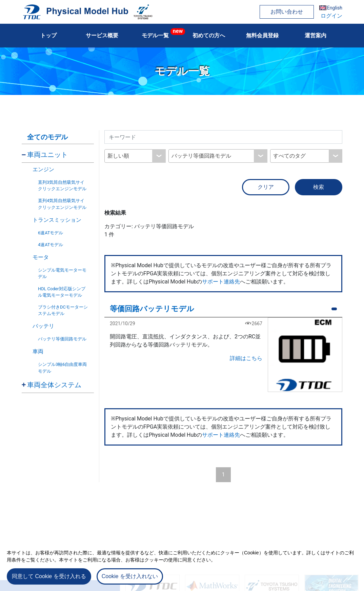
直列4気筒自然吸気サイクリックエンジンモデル (62, 204)
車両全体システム (54, 385)
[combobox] (135, 156)
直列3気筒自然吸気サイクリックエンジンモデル (62, 185)
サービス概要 (102, 35)
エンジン (43, 169)
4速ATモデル (50, 245)
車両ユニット (47, 155)
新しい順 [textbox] (118, 156)
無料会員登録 (262, 35)
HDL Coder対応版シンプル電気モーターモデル (62, 292)
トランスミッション (57, 220)
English (335, 8)
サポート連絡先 (221, 282)
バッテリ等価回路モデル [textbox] (201, 156)
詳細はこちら (246, 358)
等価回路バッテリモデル (152, 309)
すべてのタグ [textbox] (289, 156)
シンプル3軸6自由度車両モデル (62, 368)
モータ (41, 257)
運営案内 (316, 35)
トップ (48, 35)
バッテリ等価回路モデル (62, 339)
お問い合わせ (287, 12)
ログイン (331, 16)
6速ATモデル (50, 233)
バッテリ (43, 326)
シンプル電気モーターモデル (62, 273)
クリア (266, 187)
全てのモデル (47, 137)
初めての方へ (209, 35)
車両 (38, 351)
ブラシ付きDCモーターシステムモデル (63, 310)
